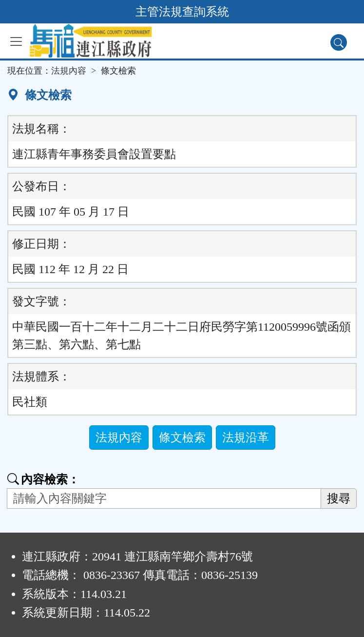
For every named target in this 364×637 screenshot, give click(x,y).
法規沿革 (246, 438)
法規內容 (69, 71)
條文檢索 (182, 438)
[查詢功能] (339, 42)
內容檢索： (43, 479)
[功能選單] (16, 41)
